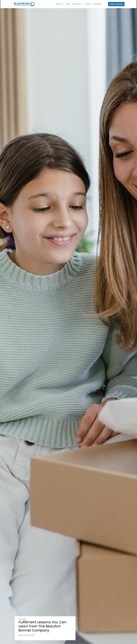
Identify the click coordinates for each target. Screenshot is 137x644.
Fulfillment (23, 619)
